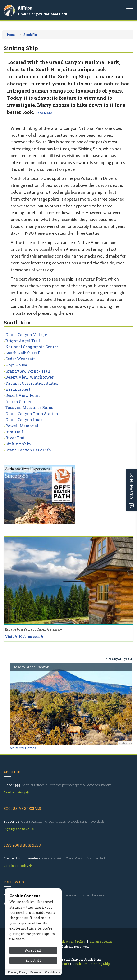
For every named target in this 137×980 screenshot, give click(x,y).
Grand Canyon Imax (24, 420)
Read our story (16, 792)
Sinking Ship (18, 444)
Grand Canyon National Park (43, 14)
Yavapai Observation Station (33, 383)
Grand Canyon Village (26, 335)
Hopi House (16, 365)
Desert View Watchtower (30, 377)
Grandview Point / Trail (28, 371)
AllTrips (25, 8)
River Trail (16, 438)
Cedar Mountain (21, 359)
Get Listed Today (18, 866)
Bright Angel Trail (23, 341)
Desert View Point (23, 395)
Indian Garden (19, 401)
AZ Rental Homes (23, 748)
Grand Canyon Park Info (28, 450)
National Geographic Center (32, 347)
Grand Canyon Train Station (32, 414)
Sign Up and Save (19, 829)
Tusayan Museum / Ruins (29, 407)
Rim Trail (14, 432)
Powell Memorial (22, 426)
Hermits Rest (18, 389)
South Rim (31, 35)
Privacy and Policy (72, 942)
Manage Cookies (101, 942)
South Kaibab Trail (23, 353)
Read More (45, 113)
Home (11, 35)
